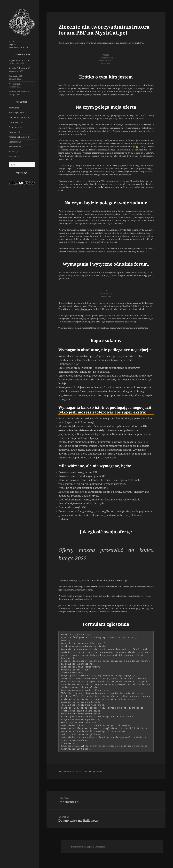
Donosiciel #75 (16, 76)
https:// (61, 95)
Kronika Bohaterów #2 (19, 68)
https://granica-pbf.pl (125, 88)
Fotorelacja (14, 127)
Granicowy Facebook (19, 47)
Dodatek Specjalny (17, 117)
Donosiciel (14, 122)
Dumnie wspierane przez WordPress (88, 847)
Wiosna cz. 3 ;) (15, 84)
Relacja (12, 152)
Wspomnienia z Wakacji (20, 60)
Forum (12, 41)
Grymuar (13, 44)
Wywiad (13, 156)
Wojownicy (85, 309)
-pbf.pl (72, 95)
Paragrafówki (15, 147)
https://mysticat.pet (103, 118)
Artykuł (12, 108)
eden (67, 95)
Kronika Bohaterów (18, 137)
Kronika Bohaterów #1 (19, 92)
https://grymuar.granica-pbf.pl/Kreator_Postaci (95, 242)
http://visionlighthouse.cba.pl (139, 91)
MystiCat (86, 457)
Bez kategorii (15, 113)
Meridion (83, 772)
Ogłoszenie (14, 142)
